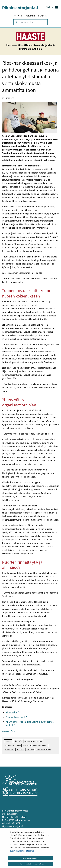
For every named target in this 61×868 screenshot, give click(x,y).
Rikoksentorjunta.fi (21, 8)
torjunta (20, 750)
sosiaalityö (10, 750)
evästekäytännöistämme (22, 851)
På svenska (30, 16)
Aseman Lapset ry (16, 717)
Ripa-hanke (13, 712)
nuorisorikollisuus (13, 745)
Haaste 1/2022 (9, 731)
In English (42, 16)
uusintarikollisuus (44, 750)
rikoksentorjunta (40, 745)
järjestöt (18, 741)
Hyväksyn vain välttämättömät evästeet (30, 864)
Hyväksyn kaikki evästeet (31, 858)
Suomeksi (19, 16)
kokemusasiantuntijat (33, 741)
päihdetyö (27, 745)
